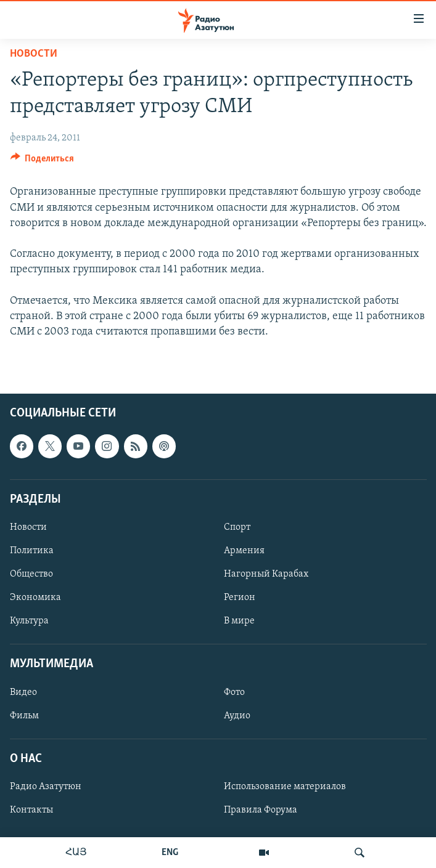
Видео (23, 692)
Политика (32, 551)
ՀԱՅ (76, 853)
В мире (239, 621)
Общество (31, 574)
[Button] (43, 161)
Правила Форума (261, 810)
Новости (34, 54)
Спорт (237, 527)
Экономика (35, 598)
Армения (244, 551)
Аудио (237, 716)
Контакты (31, 810)
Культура (29, 621)
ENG (170, 853)
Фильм (24, 716)
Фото (234, 692)
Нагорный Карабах (266, 574)
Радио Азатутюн (46, 787)
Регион (240, 598)
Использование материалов (285, 787)
